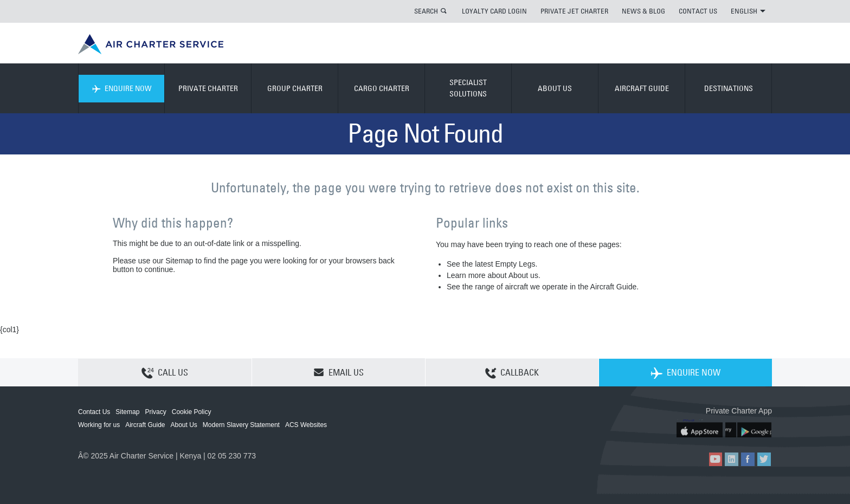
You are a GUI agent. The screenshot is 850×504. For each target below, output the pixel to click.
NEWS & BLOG (643, 11)
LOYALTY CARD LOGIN (494, 11)
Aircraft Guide (145, 425)
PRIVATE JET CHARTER (574, 11)
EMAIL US (339, 372)
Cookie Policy (192, 412)
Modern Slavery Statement (241, 425)
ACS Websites (306, 425)
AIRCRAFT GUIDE (642, 88)
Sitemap (127, 412)
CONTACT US (698, 11)
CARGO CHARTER (382, 88)
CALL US (165, 373)
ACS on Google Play (749, 428)
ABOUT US (555, 88)
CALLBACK (512, 373)
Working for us (99, 425)
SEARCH (426, 11)
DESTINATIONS (729, 88)
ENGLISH (748, 11)
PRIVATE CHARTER (208, 88)
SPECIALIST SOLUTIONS (468, 88)
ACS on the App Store (700, 428)
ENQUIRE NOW (122, 88)
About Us (184, 425)
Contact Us (94, 412)
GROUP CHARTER (295, 88)
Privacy (155, 412)
